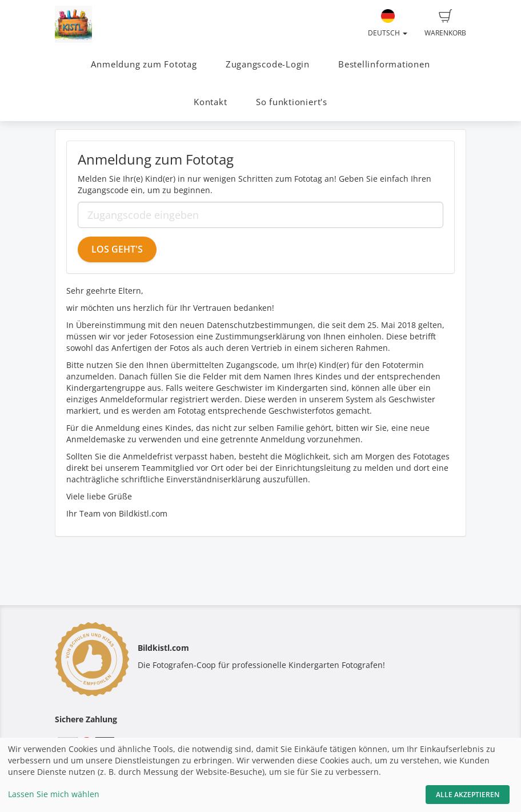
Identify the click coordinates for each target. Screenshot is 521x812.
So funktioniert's (292, 102)
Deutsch (388, 23)
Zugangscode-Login (268, 64)
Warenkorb (445, 23)
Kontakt (210, 102)
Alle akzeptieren (468, 795)
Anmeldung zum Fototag (144, 64)
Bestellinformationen (384, 64)
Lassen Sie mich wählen (54, 794)
